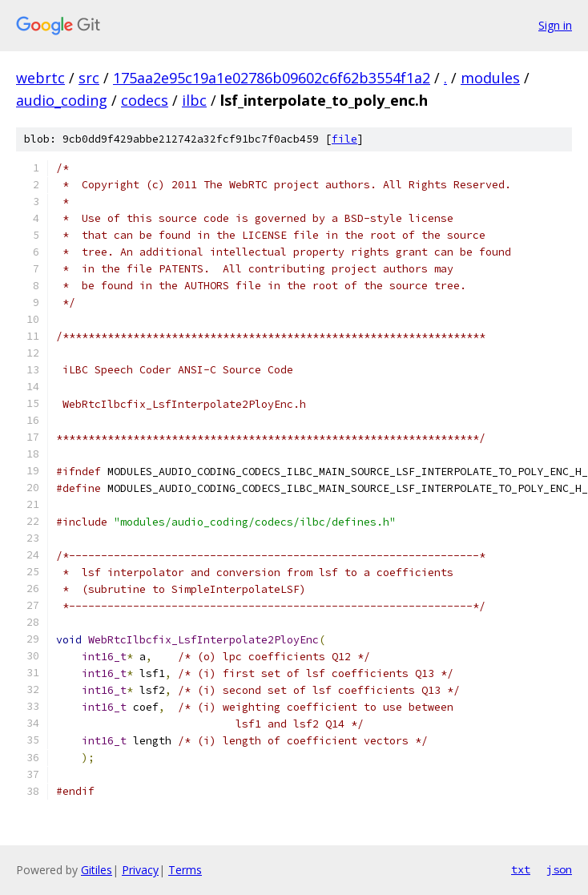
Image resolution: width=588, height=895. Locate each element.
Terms (185, 870)
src (89, 78)
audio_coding (62, 100)
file (344, 139)
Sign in (555, 25)
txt (521, 869)
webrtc (40, 78)
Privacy (140, 870)
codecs (145, 100)
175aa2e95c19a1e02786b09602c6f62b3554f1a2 (272, 78)
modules (490, 78)
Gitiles (97, 870)
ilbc (194, 100)
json (559, 869)
